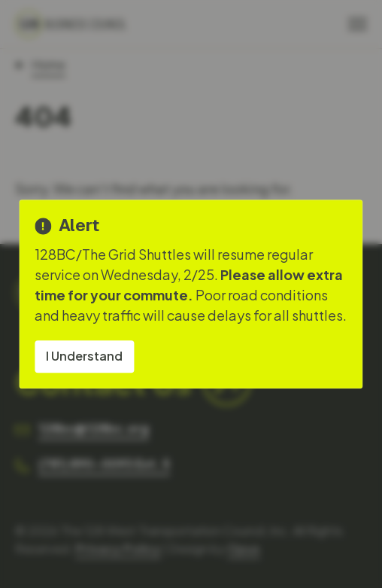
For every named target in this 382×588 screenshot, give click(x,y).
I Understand (84, 356)
